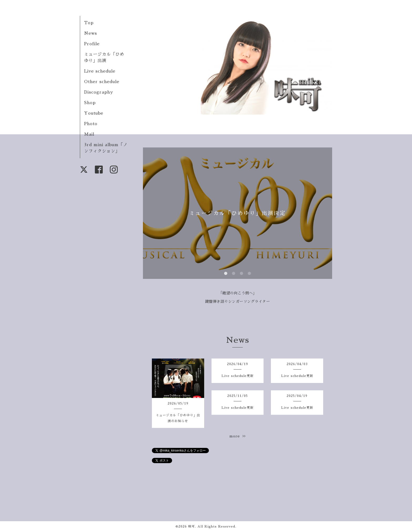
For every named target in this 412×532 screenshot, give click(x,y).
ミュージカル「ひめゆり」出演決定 (238, 213)
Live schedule (100, 71)
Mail (89, 134)
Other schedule (102, 82)
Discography (99, 92)
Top (89, 23)
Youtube (94, 113)
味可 (192, 526)
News (91, 33)
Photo (91, 124)
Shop (90, 103)
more (238, 436)
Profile (92, 44)
